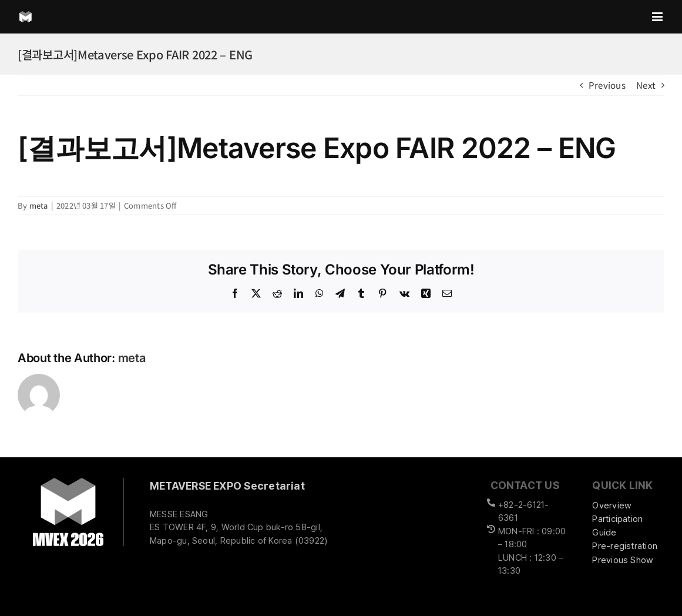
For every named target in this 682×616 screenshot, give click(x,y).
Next (646, 85)
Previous (607, 85)
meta (39, 205)
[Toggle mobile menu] (658, 17)
